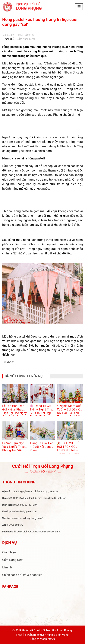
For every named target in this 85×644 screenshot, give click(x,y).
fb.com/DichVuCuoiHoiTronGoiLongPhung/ (37, 532)
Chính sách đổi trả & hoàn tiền (22, 575)
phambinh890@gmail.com (23, 511)
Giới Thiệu (9, 552)
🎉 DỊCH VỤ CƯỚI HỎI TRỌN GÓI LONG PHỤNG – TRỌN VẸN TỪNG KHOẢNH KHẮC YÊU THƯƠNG (69, 452)
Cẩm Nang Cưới (13, 560)
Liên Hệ (7, 567)
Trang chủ (9, 39)
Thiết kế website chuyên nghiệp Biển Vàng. (42, 635)
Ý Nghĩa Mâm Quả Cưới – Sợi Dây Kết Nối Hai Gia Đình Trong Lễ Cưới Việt (70, 411)
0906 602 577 (21, 505)
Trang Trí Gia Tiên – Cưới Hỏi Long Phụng (42, 447)
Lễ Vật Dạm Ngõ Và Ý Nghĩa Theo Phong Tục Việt (13, 447)
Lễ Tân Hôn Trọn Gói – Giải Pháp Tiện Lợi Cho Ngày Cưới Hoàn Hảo (14, 411)
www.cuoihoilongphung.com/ (27, 518)
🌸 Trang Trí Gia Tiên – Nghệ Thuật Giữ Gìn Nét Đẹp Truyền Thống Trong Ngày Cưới (42, 413)
